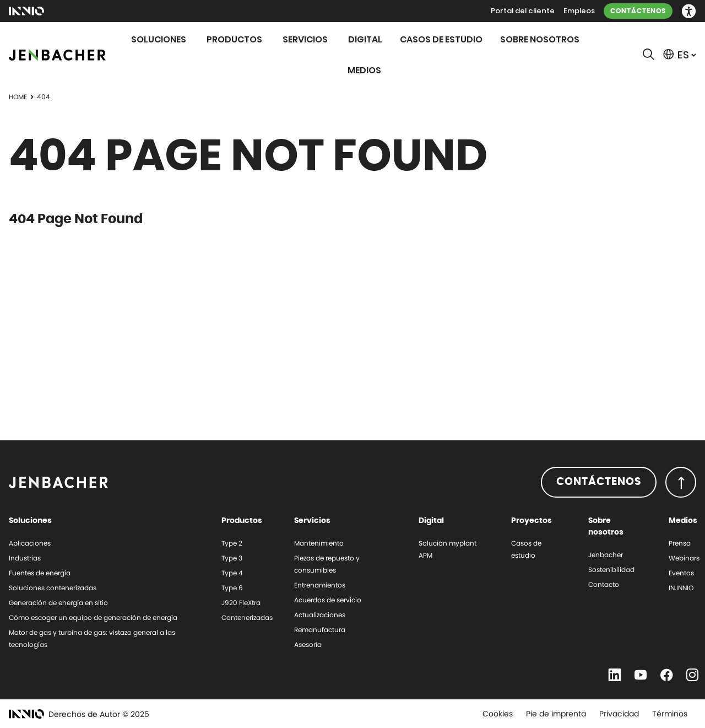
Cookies (498, 714)
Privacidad (619, 714)
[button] (689, 11)
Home (18, 97)
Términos (670, 714)
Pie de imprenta (556, 714)
